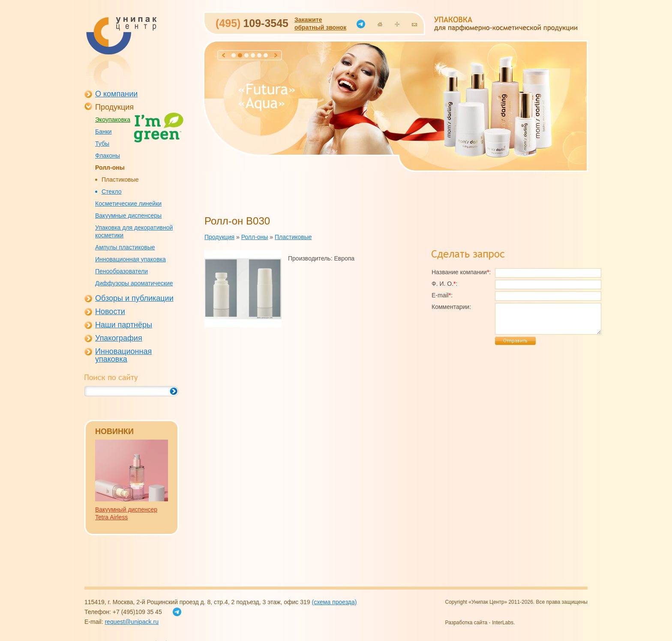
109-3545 (252, 23)
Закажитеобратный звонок (320, 24)
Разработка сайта (466, 623)
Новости (110, 312)
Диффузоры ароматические (134, 283)
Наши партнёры (124, 325)
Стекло (112, 192)
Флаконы (108, 156)
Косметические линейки (128, 204)
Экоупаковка (113, 120)
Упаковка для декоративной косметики (134, 231)
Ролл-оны (110, 168)
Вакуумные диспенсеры (128, 216)
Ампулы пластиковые (125, 247)
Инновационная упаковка (130, 259)
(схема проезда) (334, 602)
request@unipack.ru (132, 622)
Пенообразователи (121, 271)
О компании (116, 94)
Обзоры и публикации (134, 298)
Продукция (114, 107)
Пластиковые (120, 180)
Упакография (119, 338)
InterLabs (503, 623)
